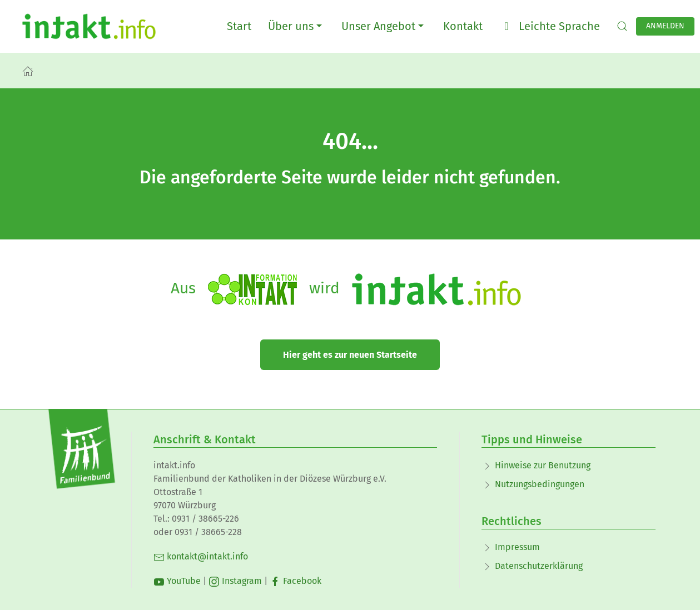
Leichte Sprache (550, 26)
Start (239, 26)
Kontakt (463, 26)
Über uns (296, 26)
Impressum (517, 547)
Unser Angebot (384, 26)
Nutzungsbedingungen (540, 484)
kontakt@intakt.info (201, 556)
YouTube (177, 581)
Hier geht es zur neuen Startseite (350, 355)
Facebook (296, 581)
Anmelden (665, 26)
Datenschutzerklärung (539, 566)
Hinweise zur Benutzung (543, 465)
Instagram (235, 581)
